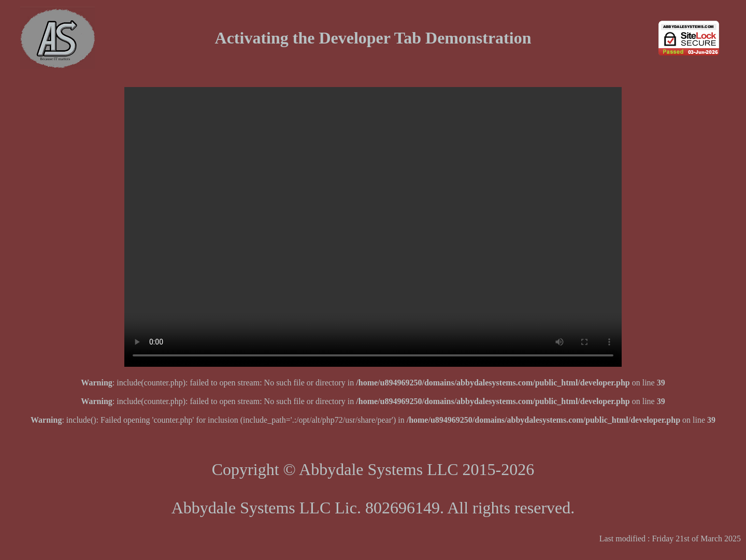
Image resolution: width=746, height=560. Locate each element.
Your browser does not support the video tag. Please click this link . (373, 227)
